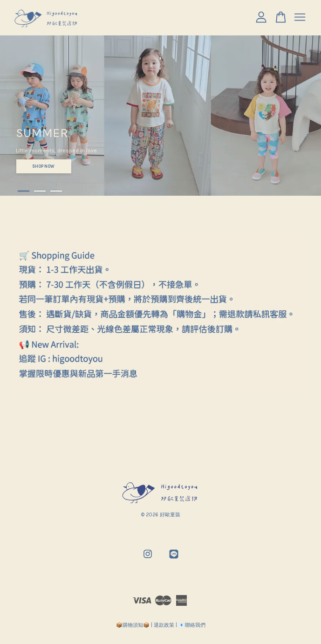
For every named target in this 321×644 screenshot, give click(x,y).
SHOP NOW (43, 166)
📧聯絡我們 (192, 625)
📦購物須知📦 (133, 625)
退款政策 (164, 625)
